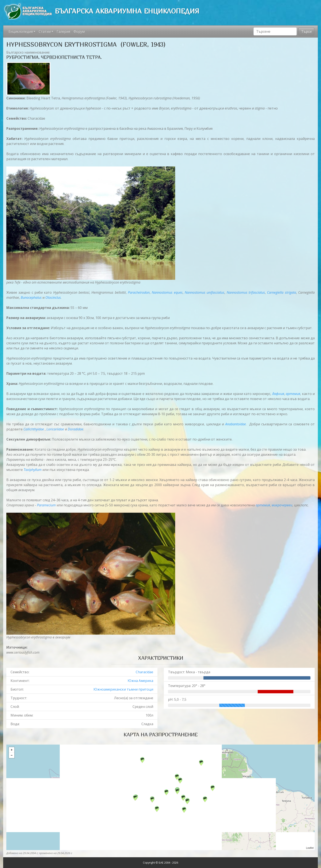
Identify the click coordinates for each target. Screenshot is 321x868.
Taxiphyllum (33, 470)
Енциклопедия (21, 31)
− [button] (12, 755)
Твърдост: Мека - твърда (189, 672)
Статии (45, 31)
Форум (79, 31)
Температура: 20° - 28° (187, 686)
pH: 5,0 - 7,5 (177, 699)
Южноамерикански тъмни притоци (123, 689)
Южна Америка (140, 681)
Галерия (63, 31)
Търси (306, 31)
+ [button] (12, 750)
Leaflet (310, 848)
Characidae (144, 672)
